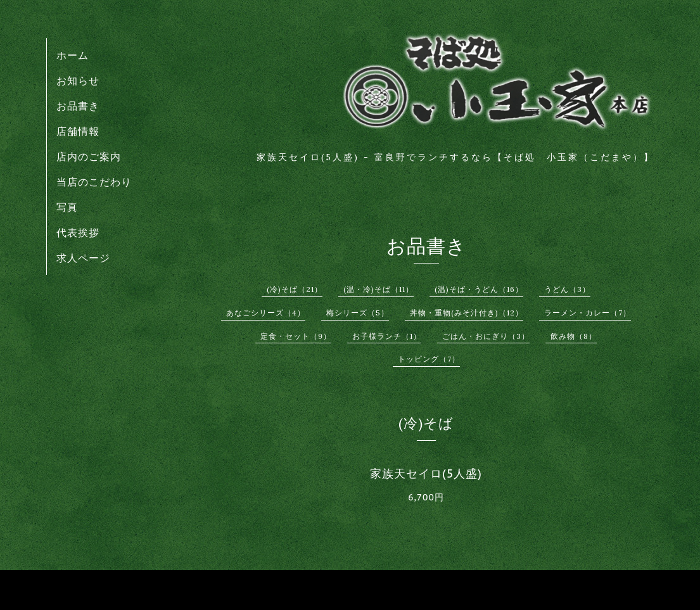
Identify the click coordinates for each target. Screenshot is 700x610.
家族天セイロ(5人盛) (426, 473)
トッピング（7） (429, 359)
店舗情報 (78, 131)
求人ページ (83, 258)
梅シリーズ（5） (358, 313)
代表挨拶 (78, 232)
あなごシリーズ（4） (266, 313)
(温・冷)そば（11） (379, 289)
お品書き (78, 106)
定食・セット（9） (296, 336)
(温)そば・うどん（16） (479, 289)
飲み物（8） (574, 336)
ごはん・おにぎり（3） (486, 336)
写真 (67, 207)
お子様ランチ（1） (387, 336)
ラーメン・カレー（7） (588, 313)
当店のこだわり (94, 182)
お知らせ (78, 80)
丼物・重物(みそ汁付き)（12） (467, 313)
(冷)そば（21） (295, 289)
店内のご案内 (89, 156)
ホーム (73, 55)
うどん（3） (567, 289)
